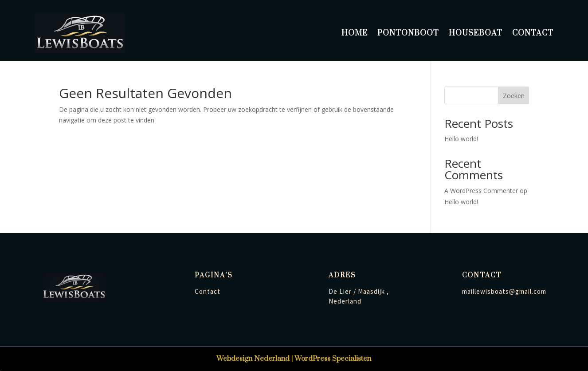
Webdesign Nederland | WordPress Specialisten (294, 359)
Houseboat (476, 33)
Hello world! (461, 139)
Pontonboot (408, 33)
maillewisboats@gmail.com (504, 291)
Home (355, 33)
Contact (533, 33)
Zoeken (514, 96)
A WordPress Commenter (481, 191)
